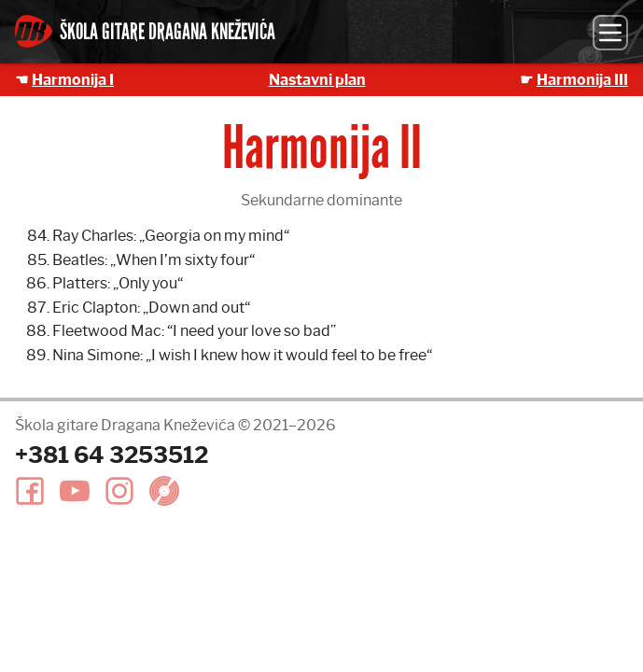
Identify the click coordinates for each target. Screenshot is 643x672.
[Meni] (610, 33)
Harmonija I (73, 80)
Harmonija (582, 80)
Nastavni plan (317, 80)
